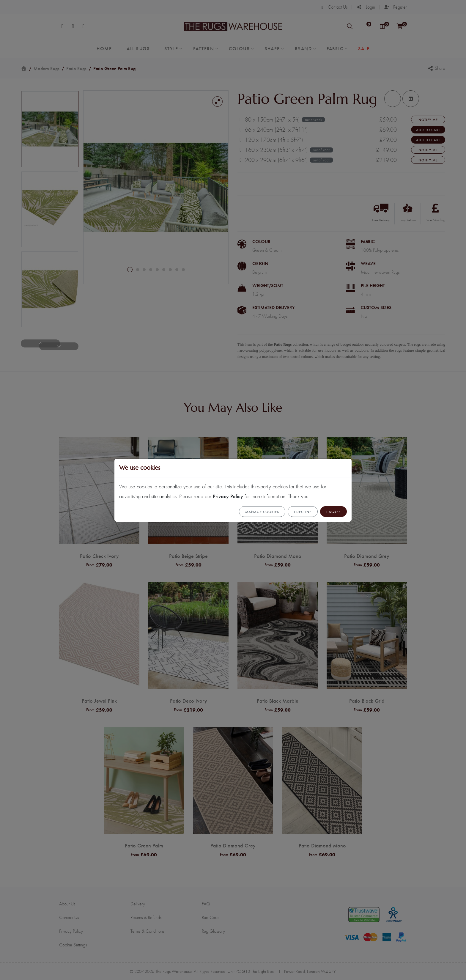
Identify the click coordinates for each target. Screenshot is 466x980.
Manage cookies (262, 512)
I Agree (333, 512)
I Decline (303, 512)
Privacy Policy (228, 496)
